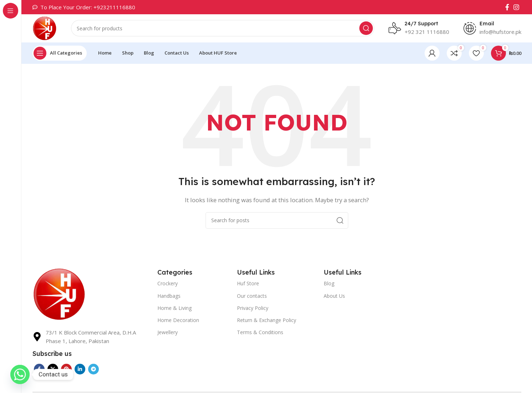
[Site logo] (45, 28)
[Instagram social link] (516, 7)
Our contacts (252, 296)
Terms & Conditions (260, 333)
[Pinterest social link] (66, 370)
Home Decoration (178, 320)
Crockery (168, 284)
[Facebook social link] (507, 7)
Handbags (169, 296)
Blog (329, 284)
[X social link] (53, 370)
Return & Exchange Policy (267, 320)
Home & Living (174, 308)
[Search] (223, 29)
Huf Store (248, 284)
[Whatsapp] (20, 374)
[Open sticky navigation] (60, 53)
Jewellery (168, 333)
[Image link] (59, 294)
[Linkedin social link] (80, 370)
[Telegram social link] (93, 370)
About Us (334, 296)
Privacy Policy (253, 308)
